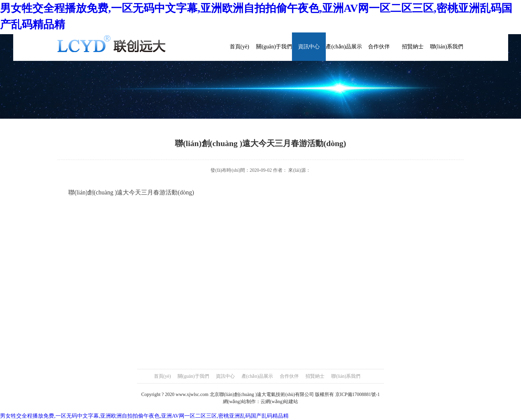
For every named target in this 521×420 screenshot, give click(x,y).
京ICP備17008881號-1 (357, 394)
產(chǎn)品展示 (344, 46)
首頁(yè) (240, 46)
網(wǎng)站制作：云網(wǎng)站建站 (261, 402)
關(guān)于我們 (274, 46)
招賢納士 (413, 46)
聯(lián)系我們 (447, 46)
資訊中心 (309, 46)
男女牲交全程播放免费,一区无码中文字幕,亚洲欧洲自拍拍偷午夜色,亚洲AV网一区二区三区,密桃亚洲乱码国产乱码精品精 (144, 416)
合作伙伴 (379, 46)
